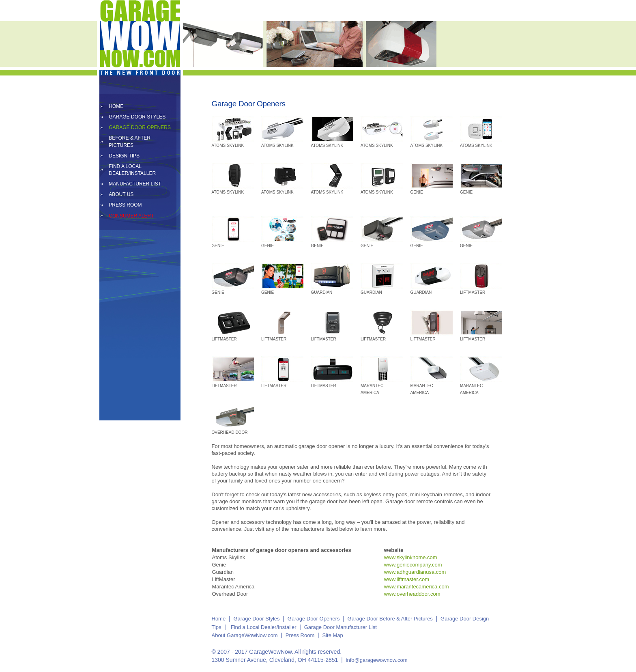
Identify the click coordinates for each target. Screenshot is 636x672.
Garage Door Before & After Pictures (390, 619)
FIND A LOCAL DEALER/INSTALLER (132, 170)
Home (219, 619)
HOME (116, 106)
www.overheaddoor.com (412, 594)
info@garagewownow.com (377, 660)
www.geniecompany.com (413, 565)
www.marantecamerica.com (417, 587)
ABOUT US (121, 194)
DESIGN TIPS (124, 156)
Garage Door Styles (256, 619)
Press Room (300, 635)
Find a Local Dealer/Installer (264, 627)
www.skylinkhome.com (411, 557)
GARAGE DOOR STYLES (137, 117)
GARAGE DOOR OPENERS (140, 127)
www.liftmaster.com (407, 579)
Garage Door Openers (314, 619)
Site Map (333, 635)
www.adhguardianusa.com (415, 572)
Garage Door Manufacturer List (341, 627)
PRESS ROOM (125, 205)
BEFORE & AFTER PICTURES (130, 141)
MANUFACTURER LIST (135, 184)
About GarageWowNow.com (245, 635)
